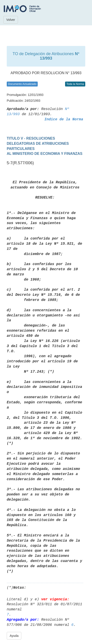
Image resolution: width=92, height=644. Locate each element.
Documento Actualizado (22, 84)
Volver (11, 20)
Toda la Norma (75, 84)
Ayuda (14, 636)
